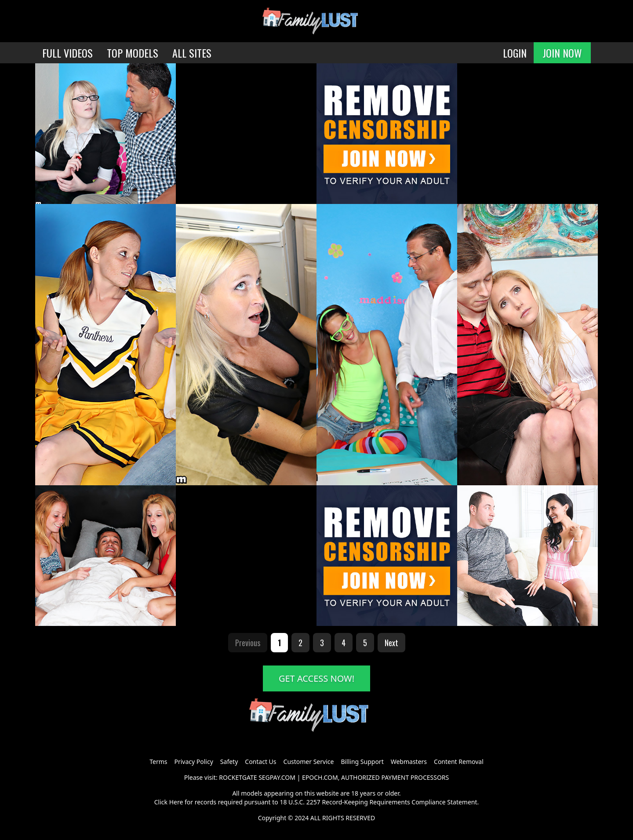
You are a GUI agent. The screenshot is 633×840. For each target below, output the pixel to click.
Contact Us (260, 762)
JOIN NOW (562, 53)
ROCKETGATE (238, 777)
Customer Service (309, 762)
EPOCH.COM (320, 777)
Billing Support (362, 762)
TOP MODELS (133, 53)
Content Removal (459, 762)
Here (176, 802)
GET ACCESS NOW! (316, 678)
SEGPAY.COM (277, 777)
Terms (158, 762)
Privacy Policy (193, 762)
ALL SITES (192, 53)
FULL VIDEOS (67, 53)
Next (391, 643)
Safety (229, 762)
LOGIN (515, 53)
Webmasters (409, 762)
